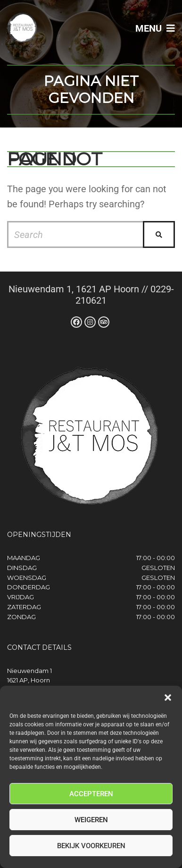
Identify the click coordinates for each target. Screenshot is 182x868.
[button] (168, 698)
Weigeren (91, 820)
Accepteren (91, 794)
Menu (155, 28)
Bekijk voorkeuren (91, 846)
